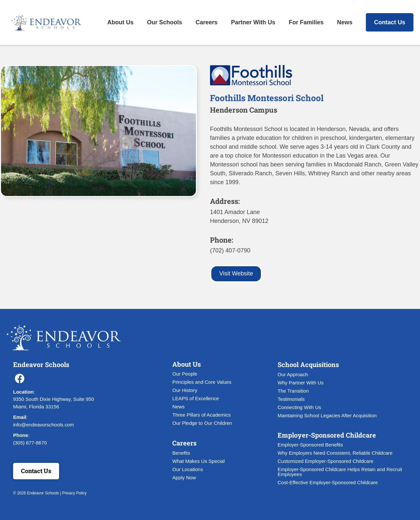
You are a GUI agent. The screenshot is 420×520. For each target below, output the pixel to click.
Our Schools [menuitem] (165, 22)
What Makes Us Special (198, 461)
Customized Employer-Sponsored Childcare (325, 461)
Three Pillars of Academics (201, 415)
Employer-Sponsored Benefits (310, 445)
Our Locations (188, 469)
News (178, 407)
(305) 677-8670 (30, 443)
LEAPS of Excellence (196, 398)
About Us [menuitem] (120, 22)
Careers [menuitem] (207, 22)
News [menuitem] (345, 22)
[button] (20, 379)
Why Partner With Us (301, 383)
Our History (185, 390)
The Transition (293, 391)
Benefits (181, 453)
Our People (185, 374)
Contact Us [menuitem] (390, 22)
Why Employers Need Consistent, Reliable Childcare (335, 453)
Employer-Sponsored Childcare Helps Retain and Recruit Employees (340, 472)
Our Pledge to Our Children (202, 423)
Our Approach (293, 374)
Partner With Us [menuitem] (253, 22)
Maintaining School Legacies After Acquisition (327, 415)
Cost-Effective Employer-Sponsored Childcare (328, 482)
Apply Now (184, 477)
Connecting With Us (299, 407)
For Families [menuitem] (306, 22)
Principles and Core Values (202, 382)
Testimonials (291, 399)
